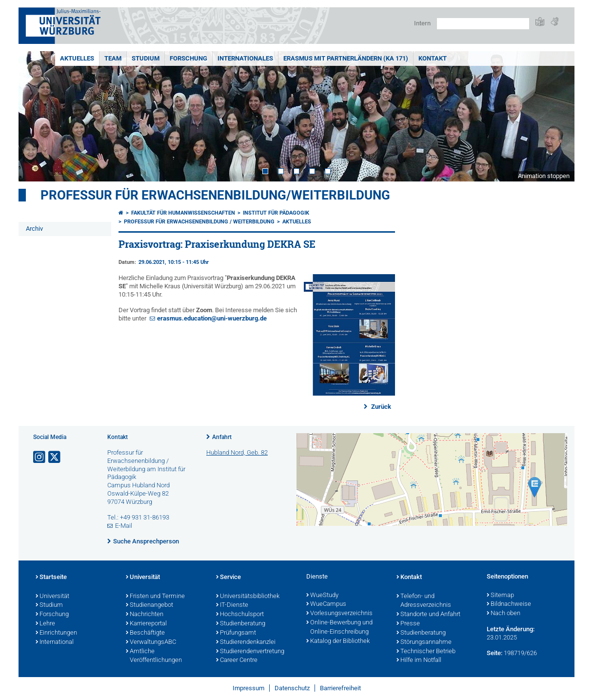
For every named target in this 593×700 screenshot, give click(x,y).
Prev (36, 116)
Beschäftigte (145, 633)
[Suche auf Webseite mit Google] (483, 24)
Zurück (380, 407)
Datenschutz (292, 688)
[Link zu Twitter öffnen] (55, 457)
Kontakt (433, 58)
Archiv (34, 229)
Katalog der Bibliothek (338, 641)
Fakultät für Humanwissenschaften (183, 213)
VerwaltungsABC (151, 642)
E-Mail (124, 526)
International (55, 642)
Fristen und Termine (155, 597)
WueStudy (322, 596)
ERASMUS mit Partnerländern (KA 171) (346, 58)
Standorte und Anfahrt (428, 615)
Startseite (51, 578)
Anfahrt (222, 437)
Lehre (45, 624)
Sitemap (500, 596)
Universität (52, 597)
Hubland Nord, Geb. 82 (237, 452)
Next (557, 116)
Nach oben (504, 614)
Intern (422, 23)
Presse (408, 624)
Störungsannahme (424, 642)
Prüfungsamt (236, 633)
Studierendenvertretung (250, 652)
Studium (146, 58)
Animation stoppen (544, 176)
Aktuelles (77, 58)
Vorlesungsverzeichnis (339, 614)
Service (228, 578)
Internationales (245, 58)
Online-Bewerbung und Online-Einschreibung (339, 628)
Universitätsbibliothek (248, 597)
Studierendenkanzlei (246, 642)
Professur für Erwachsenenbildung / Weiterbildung (199, 222)
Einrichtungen (56, 633)
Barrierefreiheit (340, 688)
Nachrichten (145, 615)
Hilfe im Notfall (419, 660)
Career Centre (237, 660)
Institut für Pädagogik (276, 213)
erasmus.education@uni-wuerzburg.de (212, 318)
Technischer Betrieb (426, 652)
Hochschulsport (240, 615)
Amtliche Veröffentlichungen (154, 656)
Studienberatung (241, 624)
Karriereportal (146, 624)
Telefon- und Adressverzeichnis (424, 601)
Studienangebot (149, 605)
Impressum (248, 688)
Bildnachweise (509, 604)
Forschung (188, 58)
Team (113, 58)
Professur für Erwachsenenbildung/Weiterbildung (215, 195)
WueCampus (326, 604)
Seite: (494, 653)
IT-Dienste (232, 605)
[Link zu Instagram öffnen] (40, 457)
